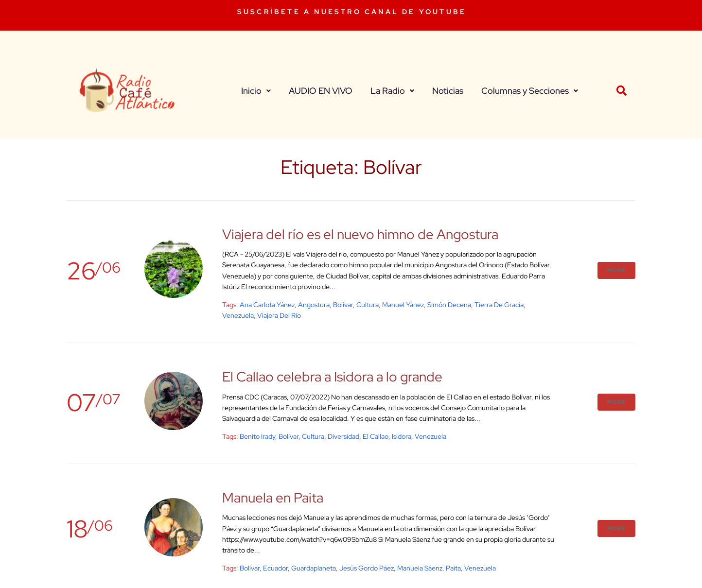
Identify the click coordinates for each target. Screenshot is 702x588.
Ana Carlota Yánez (267, 305)
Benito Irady (257, 436)
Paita (453, 568)
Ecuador (275, 568)
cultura (368, 305)
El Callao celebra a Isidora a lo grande (332, 377)
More (616, 270)
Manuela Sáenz (420, 568)
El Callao (376, 436)
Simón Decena (449, 305)
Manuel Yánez (403, 305)
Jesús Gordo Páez (367, 568)
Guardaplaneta (314, 568)
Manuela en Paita (273, 498)
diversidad (343, 436)
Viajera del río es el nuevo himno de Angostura (360, 234)
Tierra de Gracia (499, 305)
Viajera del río (279, 315)
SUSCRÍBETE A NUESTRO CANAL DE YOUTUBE (352, 12)
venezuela (238, 315)
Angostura (314, 305)
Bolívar (343, 305)
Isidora (402, 436)
